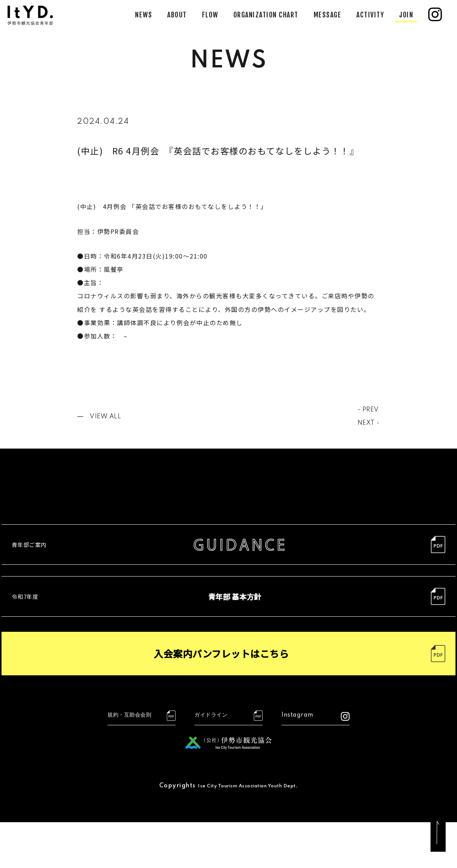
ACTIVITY (370, 15)
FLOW (210, 15)
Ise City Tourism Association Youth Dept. (248, 832)
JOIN (406, 15)
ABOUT (177, 15)
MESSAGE (328, 15)
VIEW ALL (107, 416)
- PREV (367, 410)
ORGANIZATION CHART (266, 15)
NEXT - (367, 423)
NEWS (144, 15)
